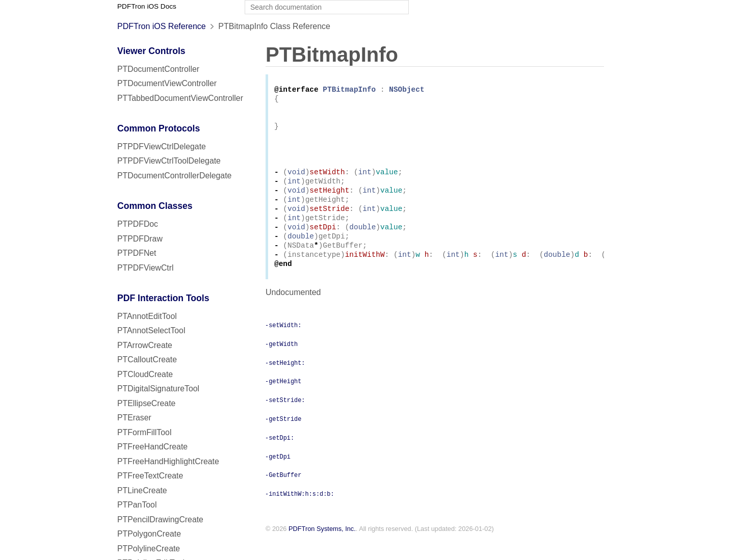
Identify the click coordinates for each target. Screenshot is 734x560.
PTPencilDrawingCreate (160, 519)
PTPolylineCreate (149, 549)
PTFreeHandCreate (152, 447)
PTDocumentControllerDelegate (174, 176)
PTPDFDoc (138, 224)
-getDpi (278, 476)
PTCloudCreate (145, 374)
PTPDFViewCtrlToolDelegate (169, 161)
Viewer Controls (151, 51)
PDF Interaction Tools (163, 298)
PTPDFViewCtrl (146, 268)
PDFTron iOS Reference (162, 26)
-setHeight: (285, 383)
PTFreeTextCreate (150, 476)
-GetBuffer (283, 495)
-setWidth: (283, 345)
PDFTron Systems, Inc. (322, 549)
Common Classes (155, 206)
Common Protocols (159, 128)
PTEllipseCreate (146, 403)
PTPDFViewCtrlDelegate (162, 146)
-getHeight (283, 401)
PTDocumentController (158, 69)
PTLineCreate (142, 490)
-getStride (283, 439)
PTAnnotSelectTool (151, 330)
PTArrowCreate (145, 345)
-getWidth (281, 364)
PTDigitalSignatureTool (158, 389)
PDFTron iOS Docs (147, 6)
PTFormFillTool (144, 432)
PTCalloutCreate (147, 359)
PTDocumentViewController (167, 83)
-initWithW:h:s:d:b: (300, 514)
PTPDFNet (137, 253)
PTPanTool (137, 505)
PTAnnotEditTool (147, 316)
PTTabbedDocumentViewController (180, 98)
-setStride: (285, 420)
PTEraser (134, 418)
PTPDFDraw (140, 239)
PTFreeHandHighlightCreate (168, 461)
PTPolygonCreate (149, 534)
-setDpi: (280, 458)
